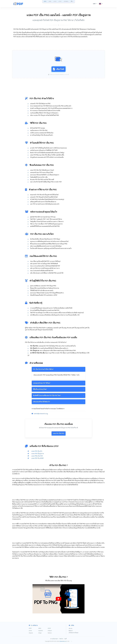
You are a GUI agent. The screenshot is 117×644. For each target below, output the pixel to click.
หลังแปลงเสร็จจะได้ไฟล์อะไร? (58, 402)
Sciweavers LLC (63, 641)
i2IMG (50, 1)
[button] (95, 4)
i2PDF (45, 1)
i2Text (30, 631)
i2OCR (55, 1)
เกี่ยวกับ (70, 629)
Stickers (50, 633)
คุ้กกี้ (66, 639)
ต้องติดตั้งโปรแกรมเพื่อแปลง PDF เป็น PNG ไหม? (58, 396)
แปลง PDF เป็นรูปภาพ (38, 454)
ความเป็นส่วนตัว (54, 639)
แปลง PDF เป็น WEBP (37, 458)
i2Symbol (41, 631)
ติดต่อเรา (71, 631)
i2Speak (31, 633)
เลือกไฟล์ (58, 69)
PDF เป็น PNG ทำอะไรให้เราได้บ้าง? (58, 369)
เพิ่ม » (72, 1)
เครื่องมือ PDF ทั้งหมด (73, 633)
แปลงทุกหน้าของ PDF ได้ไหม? (58, 383)
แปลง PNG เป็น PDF (37, 456)
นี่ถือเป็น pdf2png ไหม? (58, 389)
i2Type (40, 633)
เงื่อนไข (61, 639)
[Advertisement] (58, 44)
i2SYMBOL (66, 1)
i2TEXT (60, 1)
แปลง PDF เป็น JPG (37, 451)
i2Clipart (50, 631)
